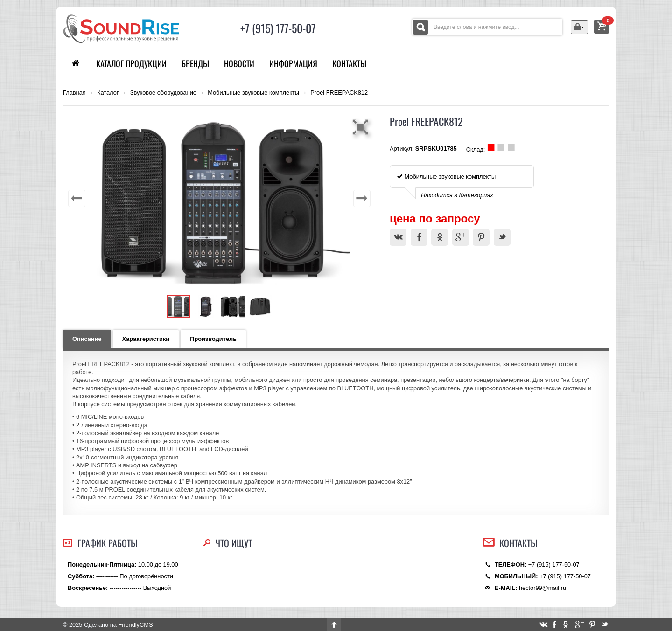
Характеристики (146, 339)
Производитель (213, 339)
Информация (293, 63)
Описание (87, 339)
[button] (362, 127)
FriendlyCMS (135, 625)
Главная (74, 93)
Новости (239, 63)
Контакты (349, 63)
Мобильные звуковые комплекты (253, 93)
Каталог (108, 93)
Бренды (195, 63)
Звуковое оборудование (163, 93)
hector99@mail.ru (542, 588)
